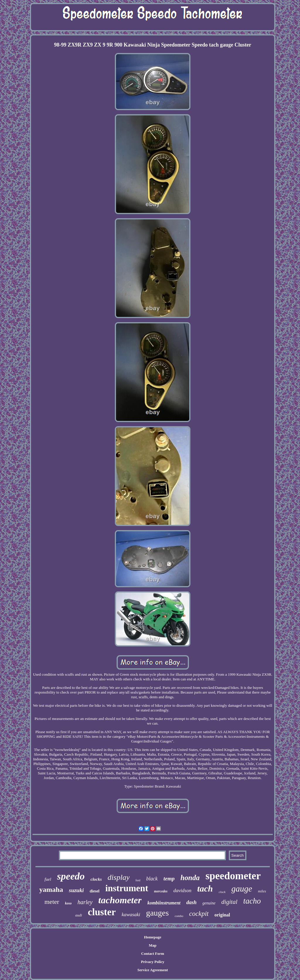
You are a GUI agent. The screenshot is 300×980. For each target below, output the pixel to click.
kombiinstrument (164, 903)
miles (262, 891)
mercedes (161, 891)
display (119, 877)
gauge (242, 889)
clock (222, 892)
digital (229, 902)
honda (190, 878)
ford (138, 880)
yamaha (51, 889)
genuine (209, 903)
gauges (157, 913)
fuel (48, 879)
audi (79, 915)
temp (169, 879)
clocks (96, 879)
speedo (71, 876)
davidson (182, 891)
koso (68, 903)
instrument (127, 888)
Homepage (152, 937)
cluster (102, 912)
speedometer (233, 876)
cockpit (199, 914)
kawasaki (131, 915)
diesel (94, 891)
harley (85, 902)
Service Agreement (153, 970)
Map (153, 945)
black (152, 879)
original (222, 915)
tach (205, 888)
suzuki (76, 890)
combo (179, 916)
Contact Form (153, 953)
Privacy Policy (153, 962)
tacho (252, 901)
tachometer (120, 900)
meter (52, 902)
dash (191, 902)
